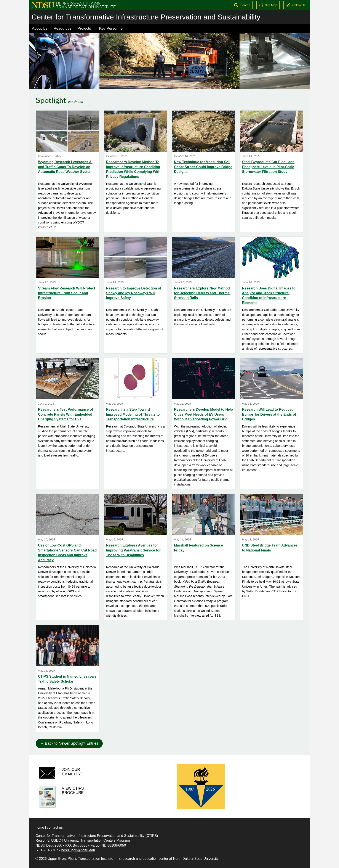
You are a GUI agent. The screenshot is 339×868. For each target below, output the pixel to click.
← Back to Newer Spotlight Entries (69, 743)
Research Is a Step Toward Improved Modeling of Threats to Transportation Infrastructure (133, 414)
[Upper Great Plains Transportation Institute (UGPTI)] (74, 5)
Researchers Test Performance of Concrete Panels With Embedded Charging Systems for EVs (66, 414)
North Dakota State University (196, 859)
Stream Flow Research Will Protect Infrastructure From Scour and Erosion (67, 293)
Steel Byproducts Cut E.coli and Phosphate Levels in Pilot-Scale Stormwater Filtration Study (268, 167)
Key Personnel (111, 28)
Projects (84, 28)
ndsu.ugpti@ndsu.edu (78, 850)
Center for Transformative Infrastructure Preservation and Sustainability (146, 17)
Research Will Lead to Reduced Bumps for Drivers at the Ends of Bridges (269, 414)
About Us (40, 28)
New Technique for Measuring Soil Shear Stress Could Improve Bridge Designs (203, 167)
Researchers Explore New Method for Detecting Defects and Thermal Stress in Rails (202, 293)
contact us (55, 827)
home (40, 827)
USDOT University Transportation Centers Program (90, 840)
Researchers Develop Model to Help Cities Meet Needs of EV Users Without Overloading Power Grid (203, 414)
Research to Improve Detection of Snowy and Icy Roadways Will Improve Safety (134, 293)
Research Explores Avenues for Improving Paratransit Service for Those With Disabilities (134, 550)
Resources (63, 28)
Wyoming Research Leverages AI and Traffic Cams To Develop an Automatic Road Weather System (65, 167)
